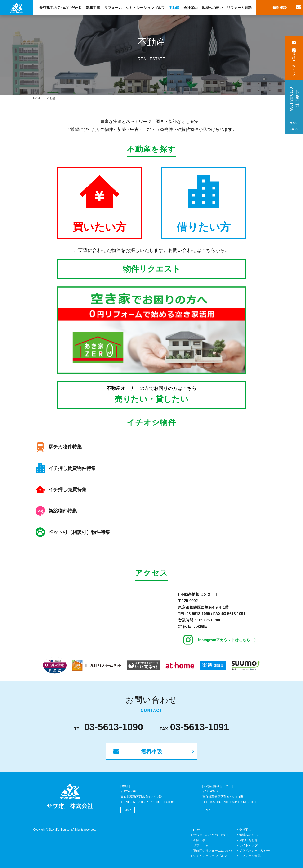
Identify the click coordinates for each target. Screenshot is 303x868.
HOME (37, 98)
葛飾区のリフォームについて (213, 851)
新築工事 (93, 8)
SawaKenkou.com (60, 830)
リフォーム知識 (239, 8)
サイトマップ (248, 845)
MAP (128, 810)
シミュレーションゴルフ (145, 8)
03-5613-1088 (137, 802)
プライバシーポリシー (254, 851)
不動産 (174, 8)
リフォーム (113, 8)
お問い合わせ (248, 840)
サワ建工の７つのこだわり (61, 8)
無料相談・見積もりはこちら (294, 58)
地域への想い (212, 8)
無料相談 (279, 8)
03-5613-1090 (198, 614)
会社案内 (191, 8)
